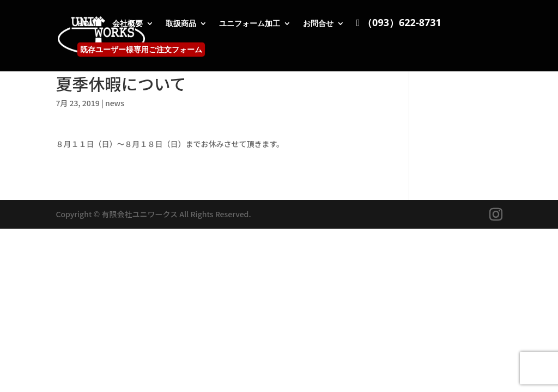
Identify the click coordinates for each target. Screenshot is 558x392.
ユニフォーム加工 (250, 24)
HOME (89, 24)
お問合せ (318, 24)
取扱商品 (181, 24)
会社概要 (128, 24)
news (115, 103)
